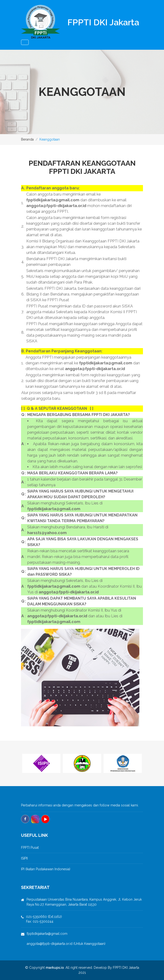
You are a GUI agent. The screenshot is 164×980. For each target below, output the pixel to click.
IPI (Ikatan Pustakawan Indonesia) (46, 869)
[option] (41, 763)
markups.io (55, 968)
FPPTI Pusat (30, 848)
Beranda (27, 139)
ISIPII (24, 858)
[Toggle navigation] (25, 42)
